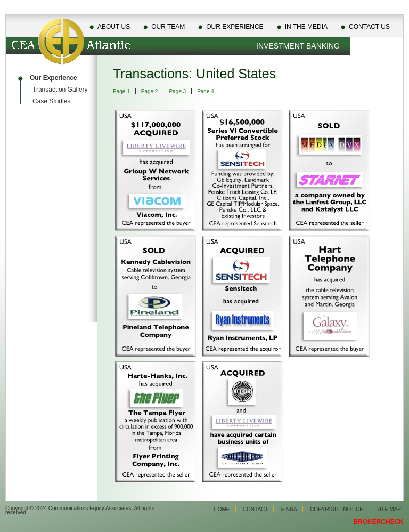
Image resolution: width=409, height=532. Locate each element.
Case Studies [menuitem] (51, 101)
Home (222, 509)
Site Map (388, 509)
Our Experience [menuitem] (235, 27)
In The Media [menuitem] (306, 27)
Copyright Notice (337, 509)
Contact (256, 509)
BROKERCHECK (378, 522)
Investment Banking (298, 46)
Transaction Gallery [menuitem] (60, 90)
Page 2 (150, 91)
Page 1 (121, 91)
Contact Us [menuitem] (369, 27)
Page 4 (206, 91)
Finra (289, 509)
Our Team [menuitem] (168, 27)
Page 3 (177, 91)
